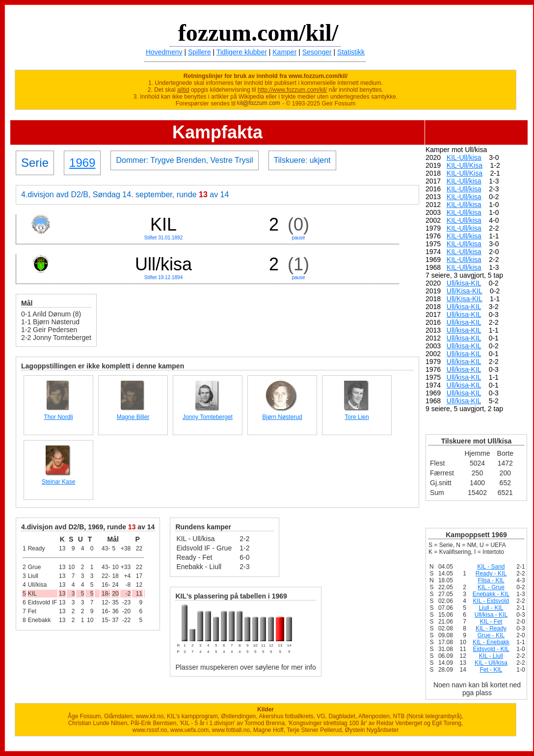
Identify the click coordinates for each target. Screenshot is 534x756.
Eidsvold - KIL (491, 649)
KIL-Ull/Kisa (465, 165)
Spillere (200, 52)
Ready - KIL (491, 574)
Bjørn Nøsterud (282, 417)
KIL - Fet (491, 622)
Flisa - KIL (491, 580)
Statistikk (351, 52)
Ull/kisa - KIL (491, 615)
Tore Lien (357, 417)
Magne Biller (133, 417)
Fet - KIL (491, 670)
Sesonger (317, 52)
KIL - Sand (491, 567)
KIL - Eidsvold (491, 601)
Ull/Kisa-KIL (465, 291)
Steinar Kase (59, 482)
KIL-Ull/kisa (464, 157)
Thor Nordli (58, 417)
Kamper (284, 52)
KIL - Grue (491, 587)
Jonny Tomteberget (208, 417)
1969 (82, 163)
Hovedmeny (164, 52)
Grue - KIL (491, 635)
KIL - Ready (491, 628)
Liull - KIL (491, 608)
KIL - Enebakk (491, 642)
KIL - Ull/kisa (491, 663)
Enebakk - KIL (491, 594)
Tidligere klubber (242, 52)
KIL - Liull (491, 656)
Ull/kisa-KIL (464, 283)
